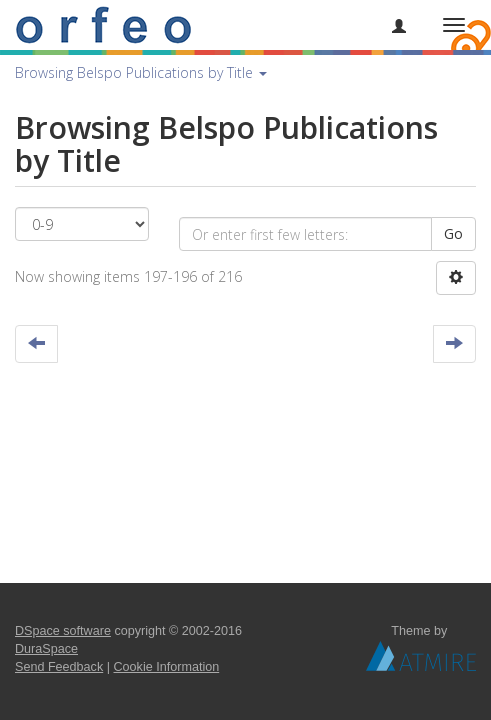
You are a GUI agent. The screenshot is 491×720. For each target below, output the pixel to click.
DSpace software (63, 631)
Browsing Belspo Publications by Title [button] (141, 72)
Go (453, 233)
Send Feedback (59, 667)
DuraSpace (46, 649)
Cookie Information (167, 667)
